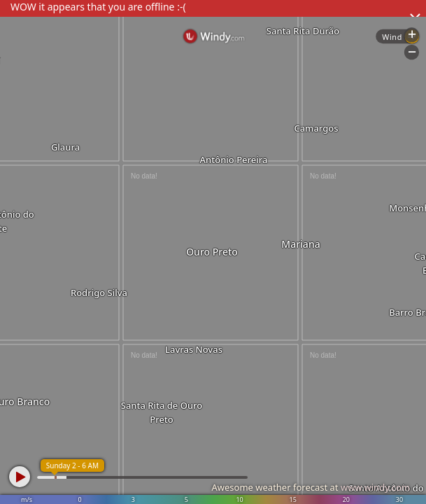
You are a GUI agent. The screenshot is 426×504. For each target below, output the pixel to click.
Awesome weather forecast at (311, 487)
